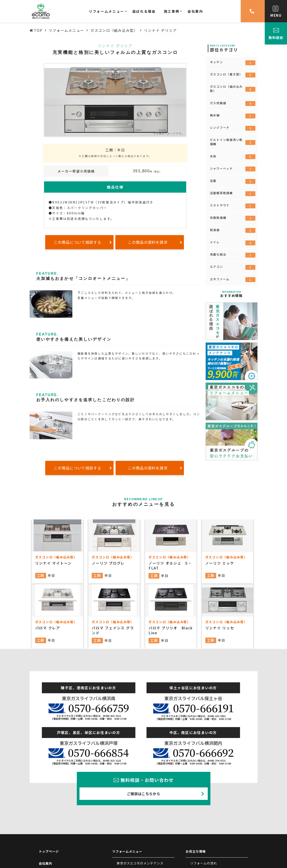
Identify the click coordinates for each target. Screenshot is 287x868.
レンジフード (233, 128)
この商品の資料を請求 (148, 242)
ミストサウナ (233, 206)
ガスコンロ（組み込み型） (233, 88)
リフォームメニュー (127, 851)
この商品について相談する (77, 242)
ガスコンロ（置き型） (233, 75)
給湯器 (233, 230)
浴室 (233, 181)
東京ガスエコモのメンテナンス (140, 863)
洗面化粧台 (233, 255)
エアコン (233, 267)
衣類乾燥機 (233, 218)
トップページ (49, 851)
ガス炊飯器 (233, 104)
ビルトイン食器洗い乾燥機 (233, 142)
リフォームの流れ (204, 863)
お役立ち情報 (196, 851)
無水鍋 (233, 116)
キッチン (233, 63)
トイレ (233, 243)
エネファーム (233, 280)
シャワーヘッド (233, 169)
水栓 (233, 157)
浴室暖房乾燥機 (233, 193)
